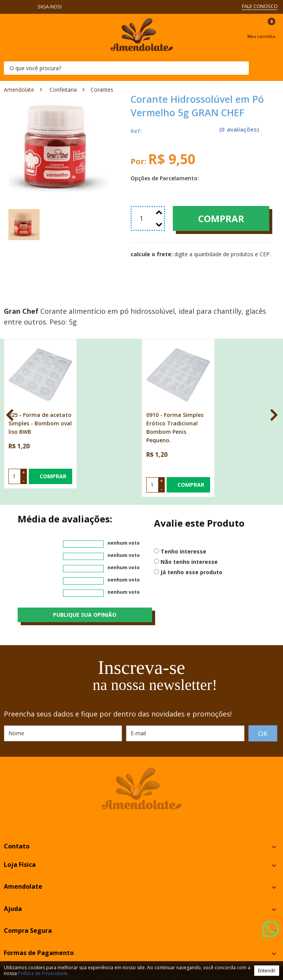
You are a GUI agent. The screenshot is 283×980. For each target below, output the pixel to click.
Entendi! (267, 971)
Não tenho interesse (189, 529)
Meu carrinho (261, 36)
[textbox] (126, 68)
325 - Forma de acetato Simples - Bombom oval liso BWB (40, 391)
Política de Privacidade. (43, 973)
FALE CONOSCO (260, 6)
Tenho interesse (183, 519)
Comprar (221, 218)
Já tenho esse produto (191, 539)
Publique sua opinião (85, 582)
